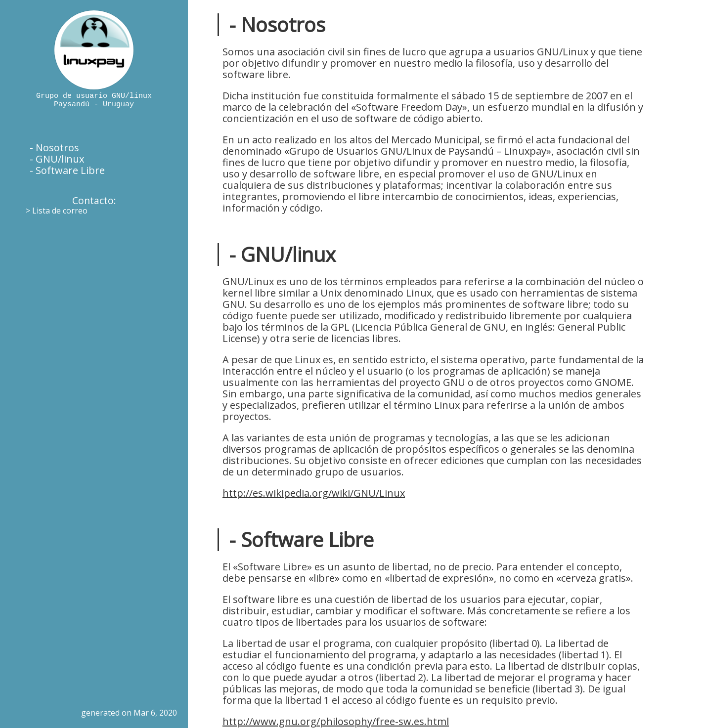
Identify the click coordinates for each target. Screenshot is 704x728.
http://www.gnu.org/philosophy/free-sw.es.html (336, 721)
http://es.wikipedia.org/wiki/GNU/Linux (314, 493)
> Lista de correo (57, 211)
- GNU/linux (57, 159)
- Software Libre (67, 170)
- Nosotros (54, 148)
